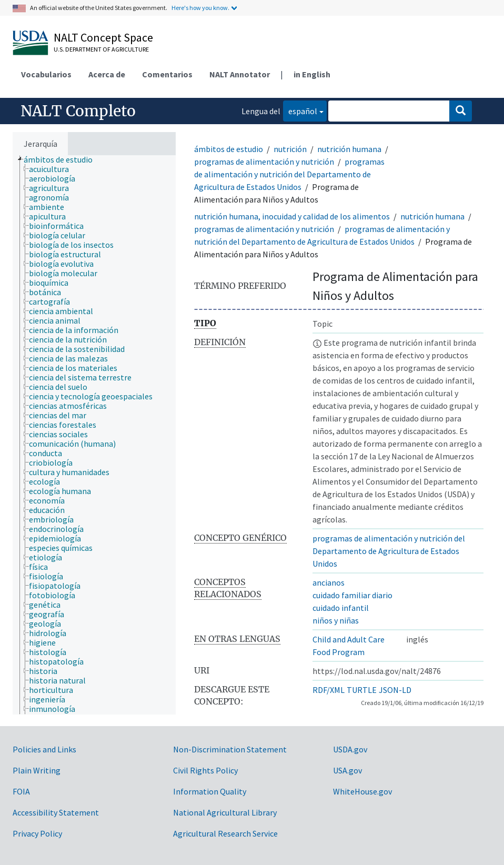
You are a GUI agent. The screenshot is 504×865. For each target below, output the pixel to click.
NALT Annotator (240, 74)
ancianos (329, 582)
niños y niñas (336, 620)
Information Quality (210, 791)
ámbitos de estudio (229, 149)
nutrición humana (349, 149)
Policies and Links (44, 749)
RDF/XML (329, 690)
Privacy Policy (37, 833)
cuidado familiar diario (352, 595)
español (300, 110)
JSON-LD (395, 690)
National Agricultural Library (225, 812)
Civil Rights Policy (205, 770)
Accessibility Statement (56, 812)
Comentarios (167, 74)
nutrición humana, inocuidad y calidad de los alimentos (292, 216)
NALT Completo (78, 111)
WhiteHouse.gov (362, 791)
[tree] (94, 435)
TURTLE (362, 690)
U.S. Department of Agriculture (101, 49)
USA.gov (347, 770)
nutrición (290, 149)
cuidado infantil (341, 608)
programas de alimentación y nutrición (264, 162)
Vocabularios (46, 74)
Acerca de (107, 74)
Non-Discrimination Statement (230, 749)
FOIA (21, 791)
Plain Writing (37, 770)
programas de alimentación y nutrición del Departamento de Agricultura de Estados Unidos (289, 174)
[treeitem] (63, 159)
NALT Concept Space (103, 37)
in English (312, 74)
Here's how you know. (200, 8)
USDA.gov (350, 749)
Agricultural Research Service (225, 833)
